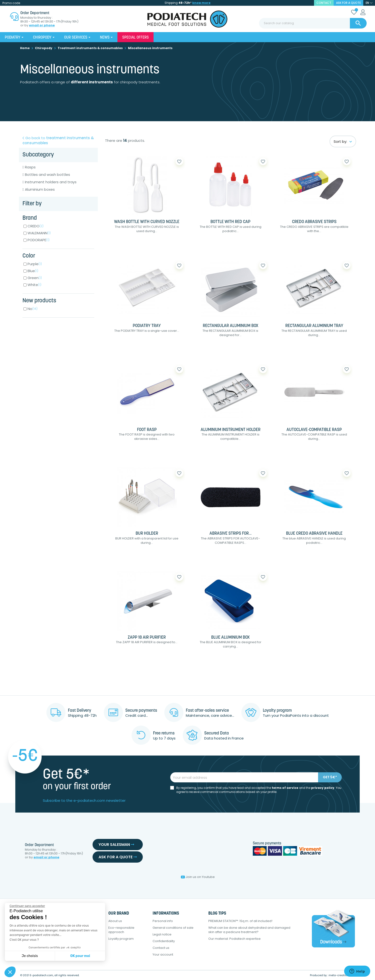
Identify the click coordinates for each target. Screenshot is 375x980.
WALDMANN (39, 233)
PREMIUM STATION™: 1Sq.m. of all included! (240, 921)
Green (35, 278)
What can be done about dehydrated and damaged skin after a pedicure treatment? (249, 930)
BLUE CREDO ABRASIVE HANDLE (314, 534)
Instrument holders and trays (51, 182)
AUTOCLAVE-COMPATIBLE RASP (314, 430)
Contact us (161, 948)
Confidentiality (164, 941)
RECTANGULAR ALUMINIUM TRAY (314, 326)
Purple (35, 264)
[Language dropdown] (369, 3)
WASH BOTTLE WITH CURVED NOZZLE (147, 222)
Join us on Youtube (198, 877)
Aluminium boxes (40, 189)
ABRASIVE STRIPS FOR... (231, 534)
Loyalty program (121, 939)
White (34, 285)
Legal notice (162, 934)
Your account (163, 954)
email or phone (42, 25)
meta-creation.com (342, 975)
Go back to (58, 140)
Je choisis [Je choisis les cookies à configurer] (30, 956)
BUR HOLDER (147, 534)
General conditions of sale (173, 928)
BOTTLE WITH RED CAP (230, 222)
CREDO (36, 226)
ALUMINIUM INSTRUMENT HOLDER (231, 430)
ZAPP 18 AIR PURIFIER (147, 638)
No (33, 309)
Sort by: (343, 141)
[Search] (313, 23)
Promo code (11, 3)
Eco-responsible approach (121, 930)
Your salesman (116, 845)
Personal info (163, 921)
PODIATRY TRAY (147, 326)
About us (115, 921)
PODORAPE (39, 240)
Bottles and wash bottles (47, 175)
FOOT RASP (147, 430)
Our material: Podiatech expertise (234, 939)
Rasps (30, 167)
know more (201, 3)
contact (324, 3)
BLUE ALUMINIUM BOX (230, 638)
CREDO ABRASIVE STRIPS (314, 222)
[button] (10, 972)
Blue (33, 271)
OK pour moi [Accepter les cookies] (80, 956)
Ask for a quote (348, 3)
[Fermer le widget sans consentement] (27, 906)
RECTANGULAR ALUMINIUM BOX (231, 326)
